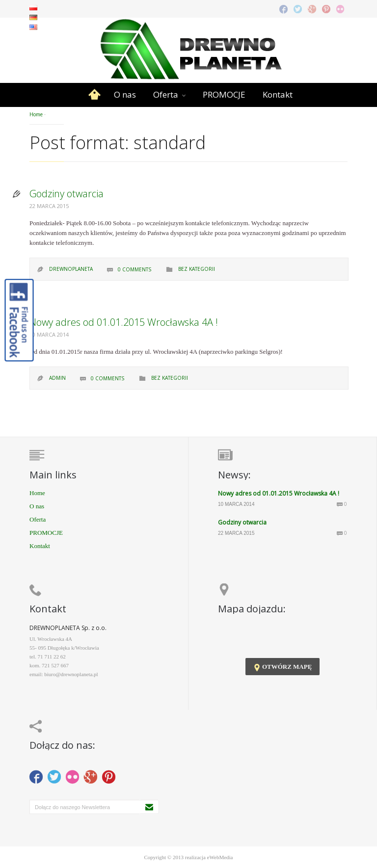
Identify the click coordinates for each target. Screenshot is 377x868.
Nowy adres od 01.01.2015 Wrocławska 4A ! (124, 322)
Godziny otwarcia (67, 194)
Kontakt (278, 94)
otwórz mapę (283, 667)
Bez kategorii (197, 269)
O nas (125, 94)
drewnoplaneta (71, 269)
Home (94, 95)
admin (57, 378)
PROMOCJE (224, 94)
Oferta (166, 94)
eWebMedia (220, 857)
